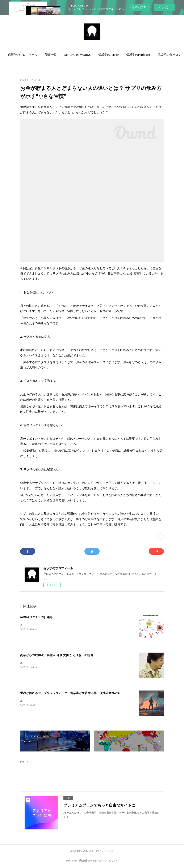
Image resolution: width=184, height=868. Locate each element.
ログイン (164, 7)
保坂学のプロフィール (28, 55)
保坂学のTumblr (114, 55)
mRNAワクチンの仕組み (36, 617)
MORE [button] (167, 55)
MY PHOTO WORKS (83, 55)
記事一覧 (56, 55)
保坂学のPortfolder (143, 55)
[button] (28, 55)
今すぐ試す (139, 7)
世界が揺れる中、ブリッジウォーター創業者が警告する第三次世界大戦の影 (70, 693)
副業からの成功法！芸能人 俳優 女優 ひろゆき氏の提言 (57, 655)
